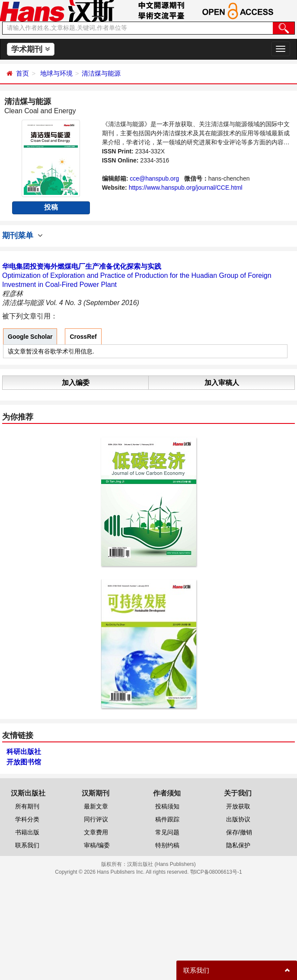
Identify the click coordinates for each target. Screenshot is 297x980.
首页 (22, 73)
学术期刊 (30, 49)
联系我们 (27, 845)
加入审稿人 (222, 383)
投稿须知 (167, 806)
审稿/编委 (97, 845)
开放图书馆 (24, 762)
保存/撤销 (239, 832)
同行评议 (96, 819)
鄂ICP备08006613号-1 (216, 872)
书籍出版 (27, 832)
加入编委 (76, 383)
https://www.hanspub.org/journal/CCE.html (186, 188)
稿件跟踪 (167, 819)
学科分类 (27, 819)
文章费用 (96, 832)
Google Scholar (30, 337)
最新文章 (96, 806)
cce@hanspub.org (154, 178)
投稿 (51, 207)
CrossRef (83, 337)
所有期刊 (27, 806)
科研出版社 (24, 752)
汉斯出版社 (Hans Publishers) (161, 864)
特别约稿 (167, 845)
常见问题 (167, 832)
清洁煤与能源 (101, 73)
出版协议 (238, 819)
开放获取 (238, 806)
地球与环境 (56, 73)
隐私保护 (238, 845)
